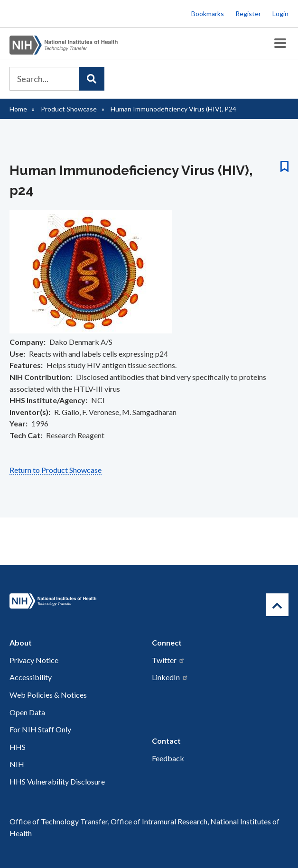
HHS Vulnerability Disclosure (57, 781)
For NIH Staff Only (40, 729)
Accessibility (31, 677)
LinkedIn (170, 677)
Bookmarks (208, 14)
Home (18, 109)
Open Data (27, 712)
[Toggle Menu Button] (280, 43)
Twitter (168, 660)
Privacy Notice (34, 660)
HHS (18, 747)
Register (248, 14)
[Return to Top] (277, 605)
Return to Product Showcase (56, 470)
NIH (17, 764)
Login (280, 14)
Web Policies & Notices (48, 695)
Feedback (168, 758)
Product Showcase (69, 109)
